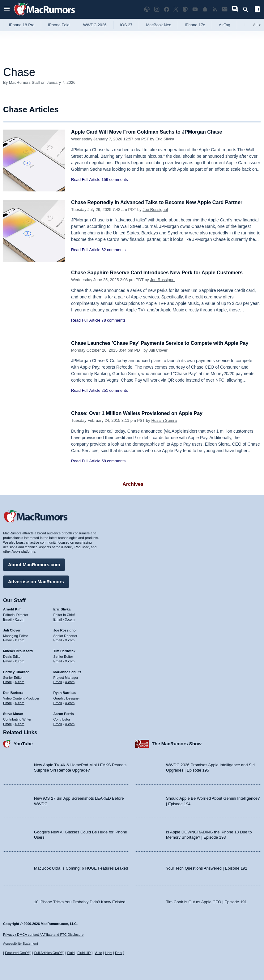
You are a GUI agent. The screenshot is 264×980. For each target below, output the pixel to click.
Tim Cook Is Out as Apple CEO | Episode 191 (207, 901)
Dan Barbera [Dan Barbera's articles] (13, 692)
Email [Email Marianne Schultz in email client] (58, 681)
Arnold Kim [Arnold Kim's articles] (12, 608)
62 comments (113, 250)
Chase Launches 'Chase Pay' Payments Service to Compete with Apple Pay (165, 343)
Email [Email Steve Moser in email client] (7, 723)
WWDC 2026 (95, 25)
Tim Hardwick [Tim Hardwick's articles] (64, 650)
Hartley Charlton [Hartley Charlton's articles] (16, 671)
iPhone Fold (59, 25)
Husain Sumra (164, 420)
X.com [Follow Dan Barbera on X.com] (20, 702)
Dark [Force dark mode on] (119, 953)
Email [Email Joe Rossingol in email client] (58, 639)
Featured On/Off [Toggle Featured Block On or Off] (17, 953)
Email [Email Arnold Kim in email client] (7, 618)
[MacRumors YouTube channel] (195, 9)
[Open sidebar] (257, 10)
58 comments (113, 461)
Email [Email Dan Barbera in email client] (7, 702)
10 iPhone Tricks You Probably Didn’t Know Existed (80, 901)
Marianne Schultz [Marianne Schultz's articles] (67, 671)
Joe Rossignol (155, 210)
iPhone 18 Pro (22, 25)
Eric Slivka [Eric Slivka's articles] (62, 608)
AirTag (225, 25)
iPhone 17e (195, 25)
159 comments (115, 180)
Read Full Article (86, 180)
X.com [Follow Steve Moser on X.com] (20, 723)
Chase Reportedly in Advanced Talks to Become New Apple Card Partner (162, 202)
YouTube (23, 743)
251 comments (115, 390)
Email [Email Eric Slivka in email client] (58, 618)
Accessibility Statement (21, 944)
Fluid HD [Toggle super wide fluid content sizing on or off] (84, 953)
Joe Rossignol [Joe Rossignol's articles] (65, 629)
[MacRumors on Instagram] (157, 9)
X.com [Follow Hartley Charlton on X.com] (20, 681)
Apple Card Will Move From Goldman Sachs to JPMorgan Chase (151, 132)
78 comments (113, 320)
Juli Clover (158, 350)
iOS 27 (126, 25)
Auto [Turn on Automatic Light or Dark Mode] (99, 953)
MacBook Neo (159, 25)
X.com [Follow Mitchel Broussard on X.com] (20, 660)
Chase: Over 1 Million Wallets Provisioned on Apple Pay (141, 413)
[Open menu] (7, 9)
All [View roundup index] (257, 25)
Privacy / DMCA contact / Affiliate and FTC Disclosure (43, 935)
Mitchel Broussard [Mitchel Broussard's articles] (18, 650)
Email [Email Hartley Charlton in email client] (7, 681)
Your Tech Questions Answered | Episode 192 (207, 867)
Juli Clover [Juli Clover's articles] (12, 629)
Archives (133, 484)
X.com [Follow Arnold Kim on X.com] (20, 618)
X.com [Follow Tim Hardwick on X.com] (70, 660)
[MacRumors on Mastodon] (185, 9)
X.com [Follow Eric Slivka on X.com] (70, 618)
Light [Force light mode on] (109, 953)
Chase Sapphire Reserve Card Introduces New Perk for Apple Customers (162, 273)
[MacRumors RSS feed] (215, 9)
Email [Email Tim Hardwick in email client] (58, 660)
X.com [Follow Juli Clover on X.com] (20, 639)
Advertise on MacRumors (36, 581)
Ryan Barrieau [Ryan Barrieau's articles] (65, 692)
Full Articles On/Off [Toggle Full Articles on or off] (49, 953)
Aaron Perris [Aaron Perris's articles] (64, 713)
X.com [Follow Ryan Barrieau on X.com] (70, 702)
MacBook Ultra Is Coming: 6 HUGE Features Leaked (81, 867)
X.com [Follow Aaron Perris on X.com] (70, 723)
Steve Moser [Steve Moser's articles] (13, 713)
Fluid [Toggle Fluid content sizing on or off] (71, 953)
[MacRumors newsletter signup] (225, 9)
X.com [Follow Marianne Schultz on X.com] (70, 681)
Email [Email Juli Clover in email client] (7, 639)
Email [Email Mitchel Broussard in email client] (7, 660)
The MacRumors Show (177, 743)
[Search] (248, 10)
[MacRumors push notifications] (205, 9)
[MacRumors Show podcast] (147, 9)
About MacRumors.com (34, 564)
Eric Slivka (165, 139)
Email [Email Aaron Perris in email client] (58, 723)
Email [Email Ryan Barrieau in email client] (58, 702)
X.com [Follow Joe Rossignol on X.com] (70, 639)
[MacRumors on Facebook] (167, 9)
